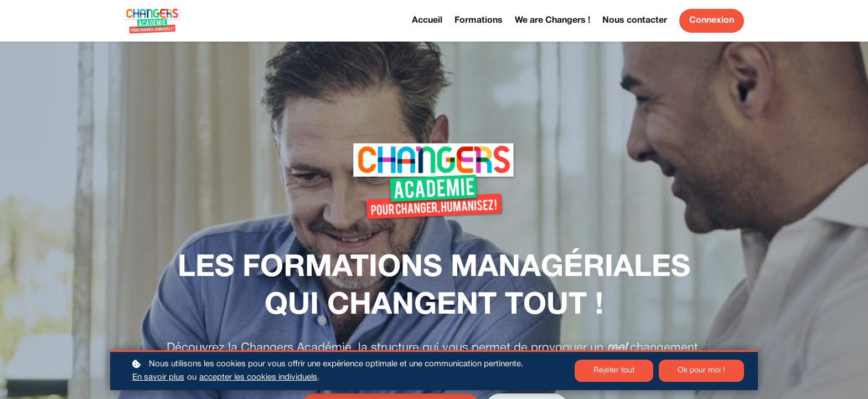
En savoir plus (158, 377)
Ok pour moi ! (701, 370)
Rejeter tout (614, 370)
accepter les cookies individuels (258, 377)
